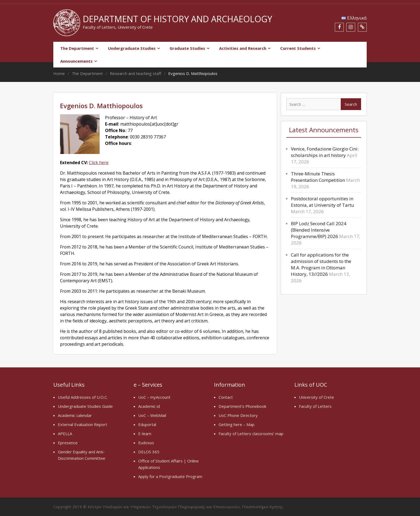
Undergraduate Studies (132, 48)
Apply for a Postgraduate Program (170, 476)
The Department (77, 48)
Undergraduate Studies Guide (85, 406)
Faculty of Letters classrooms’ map (251, 434)
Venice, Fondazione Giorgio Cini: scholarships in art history (325, 152)
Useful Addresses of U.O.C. (83, 397)
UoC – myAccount (154, 397)
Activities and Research (243, 48)
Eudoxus (146, 443)
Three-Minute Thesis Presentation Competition (318, 177)
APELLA (65, 434)
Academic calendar (75, 415)
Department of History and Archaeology (177, 19)
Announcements (76, 61)
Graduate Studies (187, 48)
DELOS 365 (149, 452)
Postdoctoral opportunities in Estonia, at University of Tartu (322, 202)
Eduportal (147, 424)
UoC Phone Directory (238, 415)
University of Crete (316, 397)
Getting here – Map (237, 424)
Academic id (149, 406)
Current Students (298, 48)
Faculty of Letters (315, 406)
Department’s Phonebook (242, 406)
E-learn (145, 434)
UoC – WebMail (152, 415)
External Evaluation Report (82, 424)
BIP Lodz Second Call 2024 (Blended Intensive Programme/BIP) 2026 (319, 230)
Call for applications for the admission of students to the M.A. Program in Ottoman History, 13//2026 (321, 264)
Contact (226, 397)
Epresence (68, 443)
